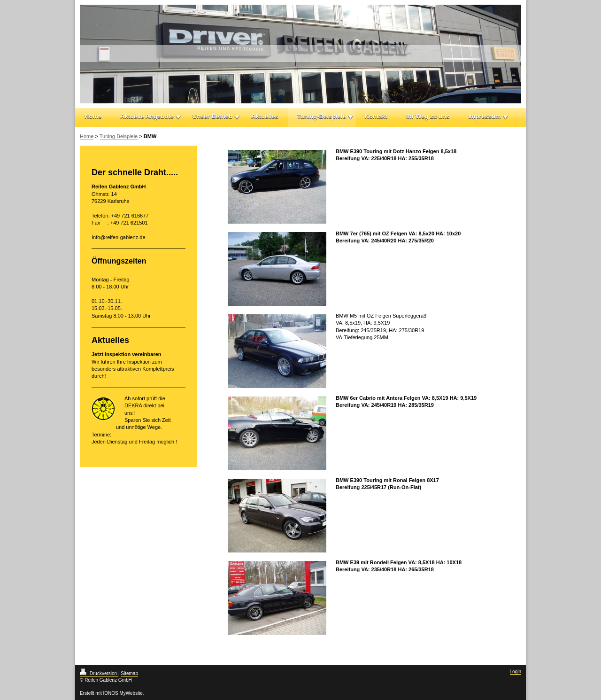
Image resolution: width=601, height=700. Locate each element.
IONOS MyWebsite (123, 693)
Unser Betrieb (212, 116)
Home (93, 116)
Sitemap (129, 673)
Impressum (484, 116)
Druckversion (99, 673)
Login (516, 672)
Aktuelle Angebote (147, 116)
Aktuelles (265, 116)
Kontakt (376, 116)
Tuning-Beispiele (322, 116)
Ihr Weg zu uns (428, 116)
